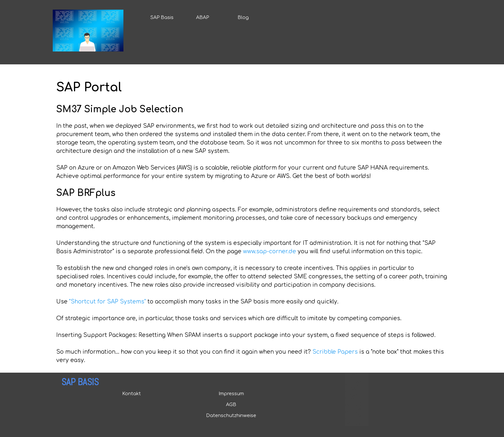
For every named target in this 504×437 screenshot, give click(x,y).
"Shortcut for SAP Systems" (108, 302)
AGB (231, 404)
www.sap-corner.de (270, 251)
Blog (243, 17)
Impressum (231, 394)
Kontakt (131, 394)
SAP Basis (162, 17)
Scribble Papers (335, 352)
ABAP (203, 17)
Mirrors (353, 424)
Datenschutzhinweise (231, 415)
